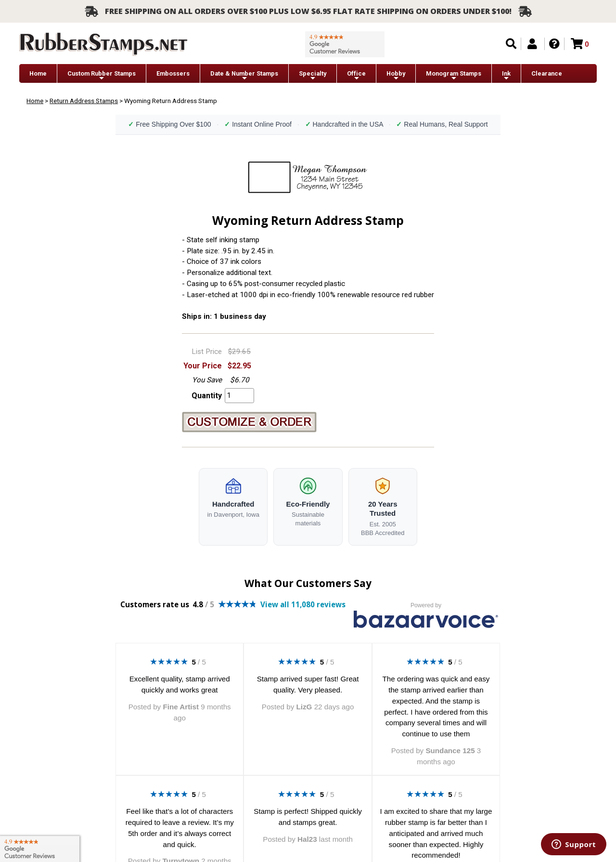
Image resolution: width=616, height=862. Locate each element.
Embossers (173, 73)
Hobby (396, 76)
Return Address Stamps (84, 101)
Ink (506, 76)
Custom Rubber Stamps (102, 76)
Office (356, 76)
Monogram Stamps (454, 76)
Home (38, 73)
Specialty (313, 76)
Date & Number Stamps (244, 76)
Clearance (547, 73)
